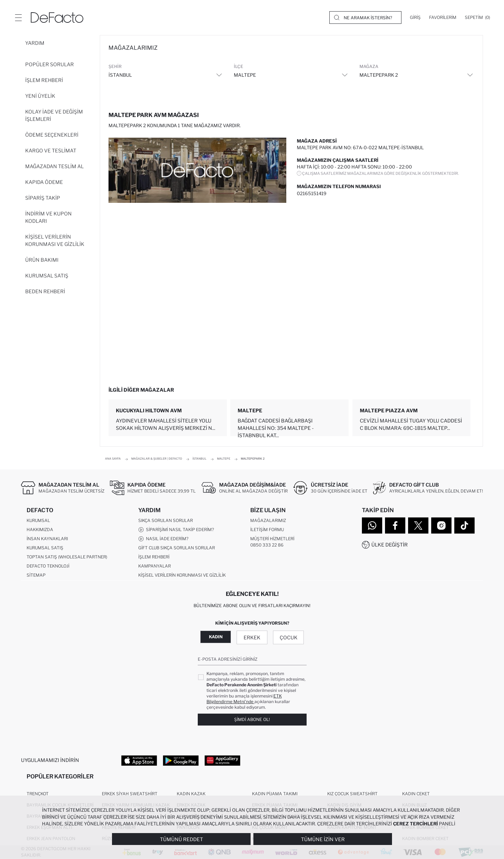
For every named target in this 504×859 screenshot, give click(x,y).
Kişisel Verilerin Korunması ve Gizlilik (55, 240)
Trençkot (38, 794)
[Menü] (18, 18)
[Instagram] (441, 525)
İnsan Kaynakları (47, 539)
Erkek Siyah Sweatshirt (130, 794)
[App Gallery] (222, 760)
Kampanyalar (155, 566)
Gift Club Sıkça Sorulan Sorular (177, 548)
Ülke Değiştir (390, 545)
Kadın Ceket (416, 794)
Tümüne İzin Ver (323, 839)
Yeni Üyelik (40, 96)
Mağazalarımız (268, 520)
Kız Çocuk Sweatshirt (352, 794)
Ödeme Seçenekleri (52, 135)
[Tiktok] (464, 525)
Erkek (252, 637)
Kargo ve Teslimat (51, 150)
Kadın (216, 637)
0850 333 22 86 (267, 545)
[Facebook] (395, 525)
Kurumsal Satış (47, 276)
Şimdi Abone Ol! (252, 719)
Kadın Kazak (191, 794)
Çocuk (289, 637)
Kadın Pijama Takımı (275, 794)
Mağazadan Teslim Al (54, 166)
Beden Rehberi (45, 291)
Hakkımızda (40, 530)
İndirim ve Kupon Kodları (48, 217)
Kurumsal (38, 520)
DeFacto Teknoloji (48, 566)
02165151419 (312, 193)
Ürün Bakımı (42, 260)
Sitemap (36, 575)
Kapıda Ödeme (44, 182)
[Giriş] (415, 18)
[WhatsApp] (372, 525)
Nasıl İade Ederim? (163, 539)
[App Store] (139, 760)
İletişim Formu (267, 530)
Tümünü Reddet (181, 839)
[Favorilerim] (443, 18)
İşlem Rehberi (44, 80)
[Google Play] (181, 760)
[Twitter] (418, 525)
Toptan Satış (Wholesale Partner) (67, 557)
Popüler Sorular (50, 64)
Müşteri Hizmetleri (272, 539)
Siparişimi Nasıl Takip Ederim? (176, 530)
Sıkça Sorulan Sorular (166, 520)
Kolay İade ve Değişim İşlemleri (54, 115)
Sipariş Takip (43, 198)
